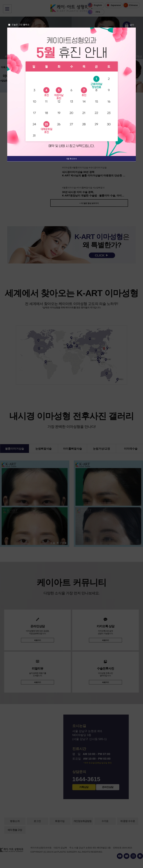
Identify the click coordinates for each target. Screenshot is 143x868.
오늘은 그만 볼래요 (20, 25)
